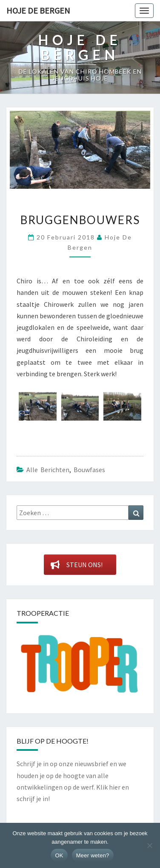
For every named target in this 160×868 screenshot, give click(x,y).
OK (59, 855)
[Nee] (149, 845)
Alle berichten (48, 470)
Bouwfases (89, 470)
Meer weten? (93, 855)
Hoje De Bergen (38, 10)
